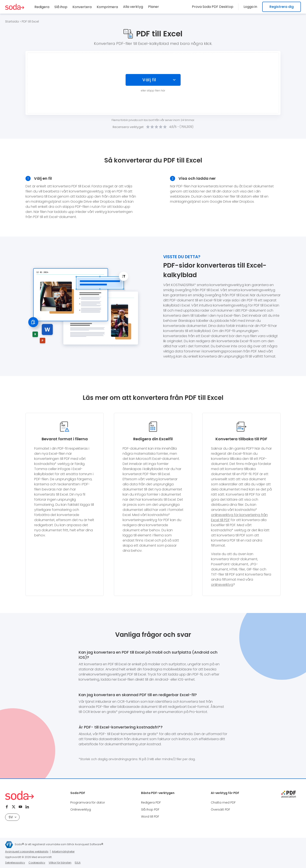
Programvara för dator (88, 802)
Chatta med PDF (223, 802)
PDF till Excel (30, 21)
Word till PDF (150, 817)
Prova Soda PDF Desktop (213, 7)
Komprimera (107, 7)
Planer (154, 7)
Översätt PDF (220, 810)
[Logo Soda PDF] (15, 7)
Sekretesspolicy (15, 863)
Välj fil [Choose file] (149, 80)
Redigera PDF (151, 802)
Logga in (250, 7)
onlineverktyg (222, 585)
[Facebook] (7, 807)
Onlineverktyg (81, 810)
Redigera (42, 7)
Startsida (12, 21)
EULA (78, 863)
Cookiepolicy (37, 863)
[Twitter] (14, 807)
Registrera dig (282, 7)
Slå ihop (61, 7)
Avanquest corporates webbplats (27, 852)
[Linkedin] (27, 807)
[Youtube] (20, 807)
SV (13, 817)
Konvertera (82, 7)
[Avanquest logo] (9, 845)
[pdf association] (289, 794)
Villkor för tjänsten (60, 863)
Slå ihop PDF (150, 810)
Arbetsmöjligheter (63, 852)
